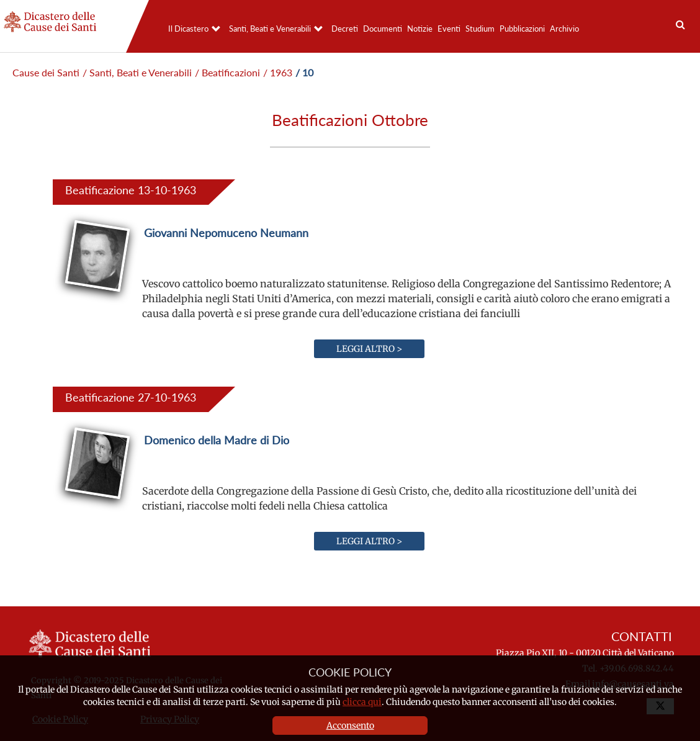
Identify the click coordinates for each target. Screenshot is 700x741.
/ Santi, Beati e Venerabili (137, 72)
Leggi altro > (369, 349)
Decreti (345, 29)
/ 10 (304, 72)
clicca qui (362, 702)
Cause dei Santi (46, 72)
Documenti (383, 29)
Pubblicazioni (522, 29)
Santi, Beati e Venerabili (270, 29)
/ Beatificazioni (227, 72)
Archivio (564, 29)
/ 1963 (278, 72)
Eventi (449, 29)
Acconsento (350, 725)
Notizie (420, 29)
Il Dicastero (188, 29)
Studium (480, 29)
